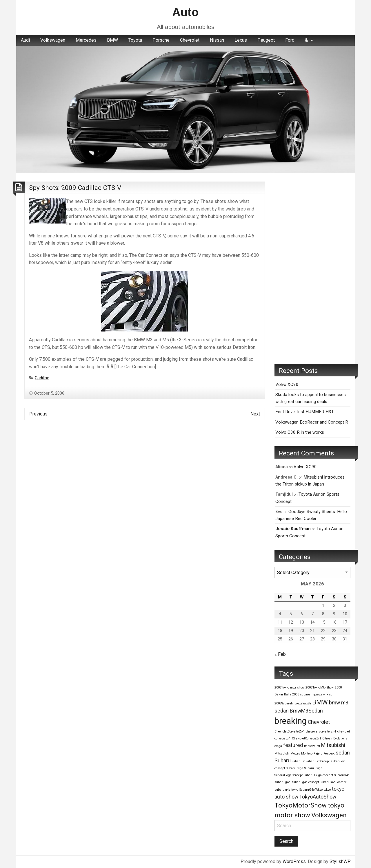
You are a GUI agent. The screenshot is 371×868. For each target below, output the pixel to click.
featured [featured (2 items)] (293, 745)
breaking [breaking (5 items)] (291, 721)
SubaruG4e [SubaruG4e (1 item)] (342, 775)
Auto (185, 12)
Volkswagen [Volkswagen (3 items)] (329, 815)
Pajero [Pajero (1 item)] (318, 753)
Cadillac (42, 378)
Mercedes (86, 40)
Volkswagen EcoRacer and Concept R (312, 422)
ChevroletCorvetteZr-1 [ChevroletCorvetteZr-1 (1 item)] (290, 731)
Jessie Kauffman (293, 529)
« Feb (280, 654)
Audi (25, 40)
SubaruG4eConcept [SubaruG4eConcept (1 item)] (333, 782)
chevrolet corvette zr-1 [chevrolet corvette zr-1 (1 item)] (321, 731)
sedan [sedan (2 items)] (343, 753)
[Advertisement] (312, 268)
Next (255, 414)
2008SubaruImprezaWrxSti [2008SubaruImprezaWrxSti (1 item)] (293, 703)
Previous (38, 414)
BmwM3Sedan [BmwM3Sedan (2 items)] (306, 711)
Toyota (135, 40)
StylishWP (340, 861)
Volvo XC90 (287, 384)
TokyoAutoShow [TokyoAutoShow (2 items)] (318, 797)
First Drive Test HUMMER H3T (305, 412)
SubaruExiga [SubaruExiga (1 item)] (295, 768)
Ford (290, 40)
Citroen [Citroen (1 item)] (327, 738)
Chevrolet (190, 40)
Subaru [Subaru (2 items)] (283, 761)
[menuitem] (25, 40)
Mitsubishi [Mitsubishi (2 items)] (333, 745)
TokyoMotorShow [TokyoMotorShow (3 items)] (301, 805)
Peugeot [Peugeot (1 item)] (329, 753)
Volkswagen (53, 40)
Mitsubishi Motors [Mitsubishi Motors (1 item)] (287, 753)
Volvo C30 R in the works (300, 432)
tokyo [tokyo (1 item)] (327, 790)
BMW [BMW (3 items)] (320, 702)
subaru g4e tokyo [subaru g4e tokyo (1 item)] (286, 790)
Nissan (217, 40)
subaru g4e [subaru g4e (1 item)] (282, 782)
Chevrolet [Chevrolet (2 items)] (319, 722)
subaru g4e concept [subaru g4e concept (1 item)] (305, 782)
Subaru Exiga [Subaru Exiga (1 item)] (313, 768)
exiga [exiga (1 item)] (278, 746)
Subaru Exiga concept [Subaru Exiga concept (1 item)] (318, 775)
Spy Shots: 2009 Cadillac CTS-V (75, 188)
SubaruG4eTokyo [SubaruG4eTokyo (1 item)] (311, 790)
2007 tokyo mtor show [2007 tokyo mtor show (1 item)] (289, 687)
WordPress (294, 861)
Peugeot (266, 40)
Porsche (161, 40)
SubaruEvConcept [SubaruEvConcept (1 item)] (318, 761)
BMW (112, 40)
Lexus (241, 40)
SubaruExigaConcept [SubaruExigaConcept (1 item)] (289, 775)
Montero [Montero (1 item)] (307, 753)
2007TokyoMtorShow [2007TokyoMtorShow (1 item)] (320, 687)
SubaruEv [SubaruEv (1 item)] (298, 761)
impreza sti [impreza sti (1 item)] (312, 746)
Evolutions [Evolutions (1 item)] (340, 738)
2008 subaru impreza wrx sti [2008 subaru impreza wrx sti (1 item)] (312, 694)
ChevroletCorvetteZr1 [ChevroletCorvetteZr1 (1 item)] (307, 738)
